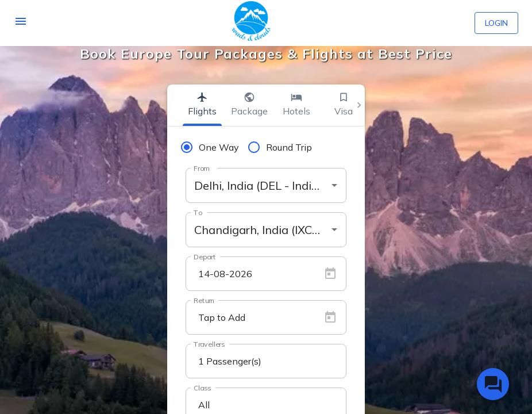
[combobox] (266, 185)
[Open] (334, 185)
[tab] (202, 105)
